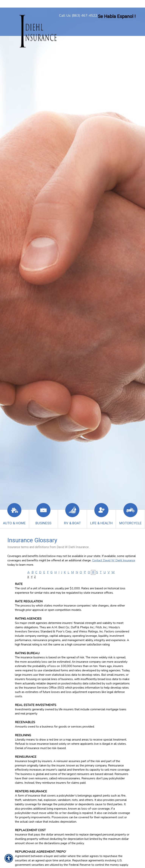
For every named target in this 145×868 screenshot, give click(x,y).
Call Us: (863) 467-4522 (78, 16)
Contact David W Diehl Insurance (114, 560)
